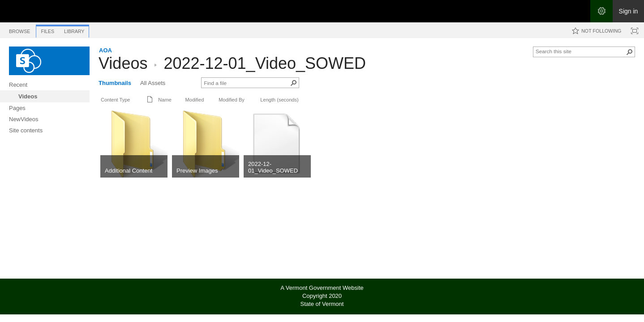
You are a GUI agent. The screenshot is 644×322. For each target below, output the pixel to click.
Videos (123, 63)
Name (165, 100)
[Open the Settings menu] (601, 11)
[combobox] (580, 51)
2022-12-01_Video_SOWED (265, 63)
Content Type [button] (116, 100)
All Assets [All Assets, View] (153, 83)
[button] (630, 52)
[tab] (19, 30)
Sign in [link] (629, 11)
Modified (195, 100)
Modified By (232, 100)
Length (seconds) (279, 100)
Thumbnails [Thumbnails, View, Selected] (115, 83)
